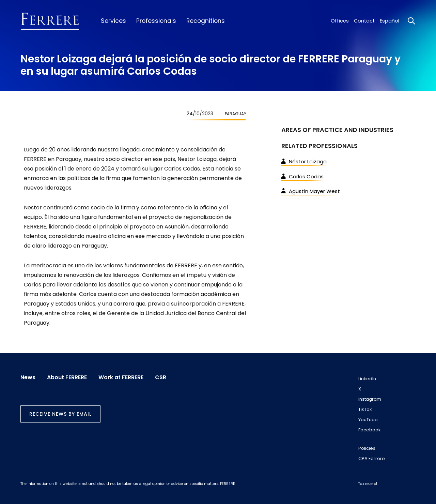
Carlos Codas (302, 176)
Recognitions (206, 21)
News (28, 377)
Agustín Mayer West (311, 191)
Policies (367, 448)
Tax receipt (368, 484)
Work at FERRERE (121, 377)
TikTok (365, 409)
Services (113, 21)
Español (390, 21)
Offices (340, 21)
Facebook (370, 430)
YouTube (368, 420)
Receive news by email (60, 414)
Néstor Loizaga (304, 161)
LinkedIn (367, 379)
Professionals (156, 21)
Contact (364, 21)
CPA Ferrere (372, 458)
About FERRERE (67, 377)
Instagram (370, 399)
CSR (161, 377)
